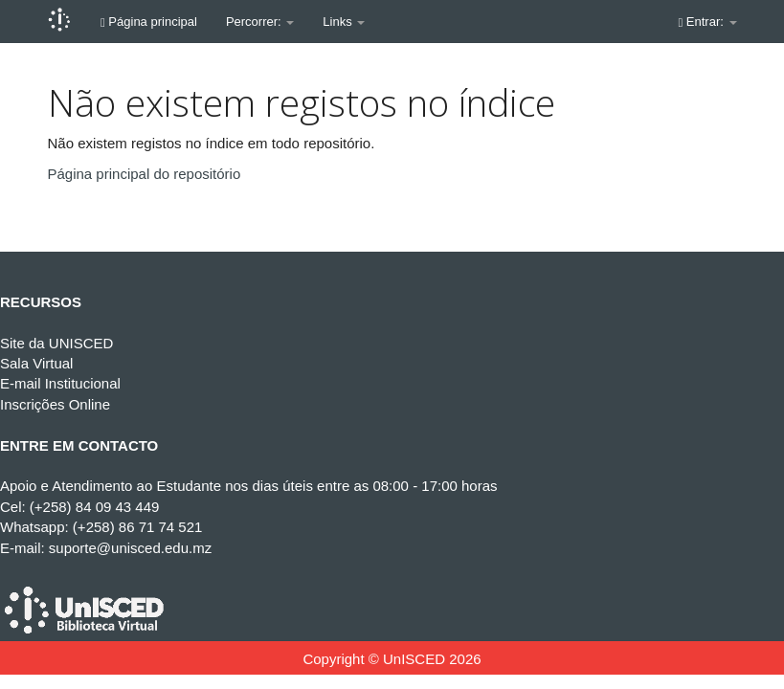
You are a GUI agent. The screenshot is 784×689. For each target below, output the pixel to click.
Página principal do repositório (145, 174)
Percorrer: (260, 22)
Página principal (149, 22)
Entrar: (708, 22)
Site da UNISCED (56, 343)
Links (344, 22)
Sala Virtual (36, 363)
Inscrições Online (55, 404)
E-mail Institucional (60, 383)
